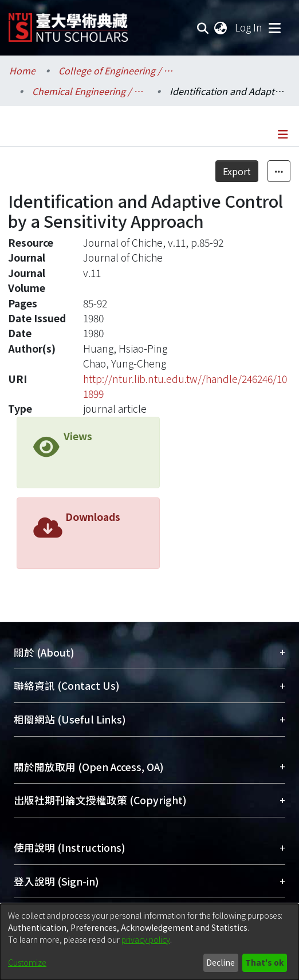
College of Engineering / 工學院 (116, 70)
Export (237, 171)
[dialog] (149, 942)
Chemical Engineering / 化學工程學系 (89, 91)
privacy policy (146, 939)
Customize (27, 962)
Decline (221, 962)
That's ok (264, 962)
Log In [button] (249, 27)
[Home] (68, 23)
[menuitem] (221, 27)
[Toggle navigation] (274, 27)
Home (22, 70)
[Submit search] (203, 27)
